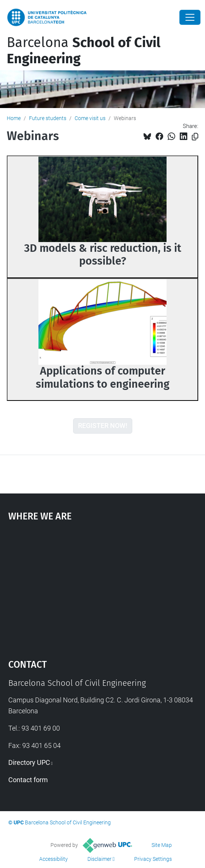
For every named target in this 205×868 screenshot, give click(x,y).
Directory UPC (29, 762)
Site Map (162, 845)
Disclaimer (99, 859)
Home (14, 118)
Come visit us (90, 118)
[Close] (190, 17)
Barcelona (84, 51)
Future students (48, 118)
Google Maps (103, 586)
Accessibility (54, 859)
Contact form (28, 780)
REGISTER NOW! (103, 426)
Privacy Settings (153, 859)
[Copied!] (195, 137)
